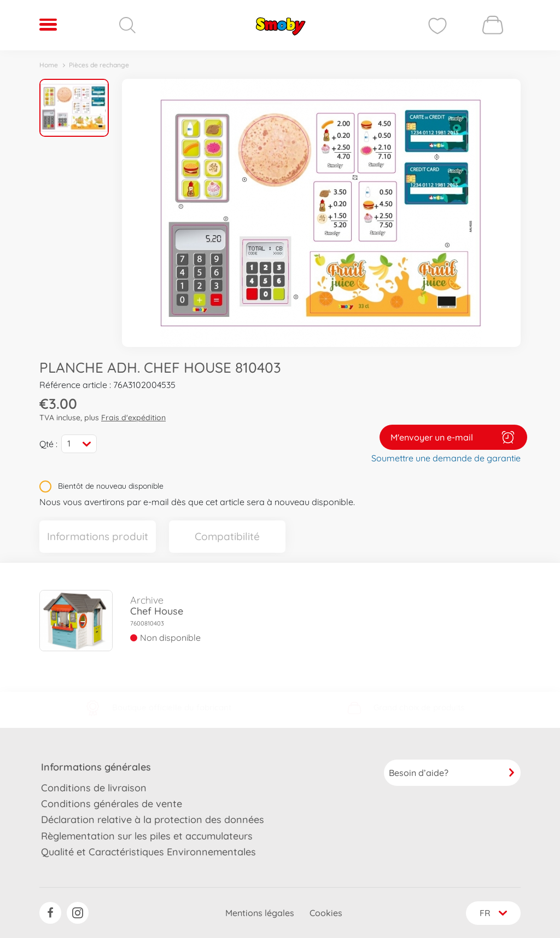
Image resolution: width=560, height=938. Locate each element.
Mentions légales (259, 913)
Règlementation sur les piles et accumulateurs (147, 835)
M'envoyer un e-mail (453, 437)
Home (49, 65)
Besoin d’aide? (452, 772)
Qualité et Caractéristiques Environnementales (148, 851)
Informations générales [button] (96, 766)
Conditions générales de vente (112, 803)
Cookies (325, 913)
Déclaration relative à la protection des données (153, 819)
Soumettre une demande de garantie (446, 458)
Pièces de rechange (99, 65)
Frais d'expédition (133, 418)
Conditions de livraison (94, 787)
